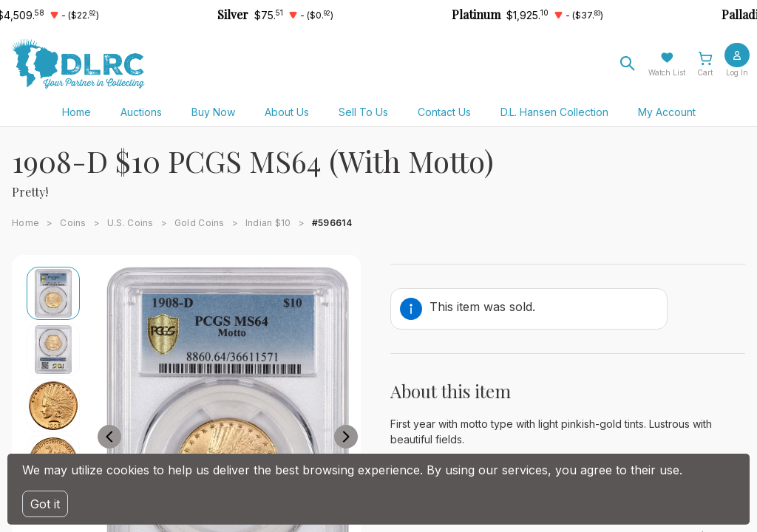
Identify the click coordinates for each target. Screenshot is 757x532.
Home (77, 112)
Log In (737, 72)
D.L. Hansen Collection (554, 112)
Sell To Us (363, 112)
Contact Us (444, 112)
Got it (45, 504)
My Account (667, 112)
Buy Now (213, 112)
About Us (287, 112)
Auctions (141, 112)
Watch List (667, 72)
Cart (705, 72)
